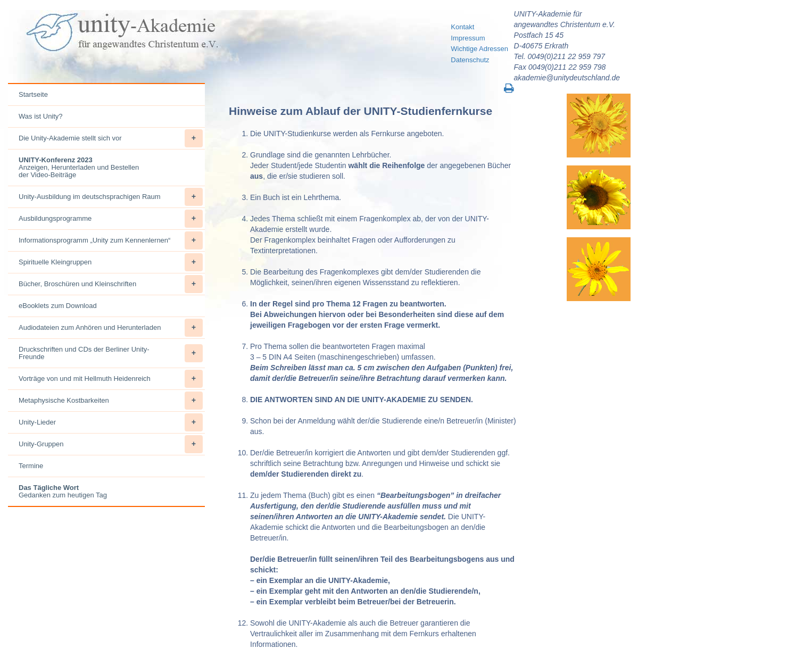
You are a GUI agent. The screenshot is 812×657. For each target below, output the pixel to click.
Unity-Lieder (111, 422)
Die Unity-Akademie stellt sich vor (111, 138)
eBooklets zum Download (58, 306)
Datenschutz (470, 60)
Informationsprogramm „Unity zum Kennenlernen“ (111, 240)
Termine (31, 466)
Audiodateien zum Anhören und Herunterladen (111, 328)
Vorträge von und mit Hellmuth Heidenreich (111, 379)
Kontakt (462, 27)
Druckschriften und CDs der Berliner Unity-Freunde (111, 353)
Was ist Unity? (41, 116)
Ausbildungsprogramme (111, 219)
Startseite (33, 94)
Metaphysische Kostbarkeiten (111, 401)
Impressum (468, 38)
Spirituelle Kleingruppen (111, 262)
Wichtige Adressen (479, 49)
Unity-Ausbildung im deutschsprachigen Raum (111, 197)
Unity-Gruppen (111, 444)
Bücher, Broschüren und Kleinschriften (111, 284)
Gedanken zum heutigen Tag (63, 491)
